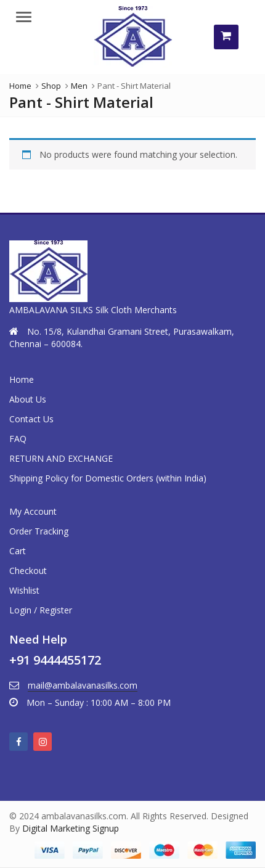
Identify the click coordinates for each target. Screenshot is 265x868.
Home (22, 379)
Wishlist (24, 590)
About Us (28, 399)
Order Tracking (39, 531)
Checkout (28, 571)
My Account (33, 511)
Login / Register (41, 610)
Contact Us (31, 419)
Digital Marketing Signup (71, 828)
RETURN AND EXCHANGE (61, 458)
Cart (18, 551)
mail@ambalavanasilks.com (83, 685)
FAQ (18, 439)
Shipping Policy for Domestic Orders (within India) (108, 478)
